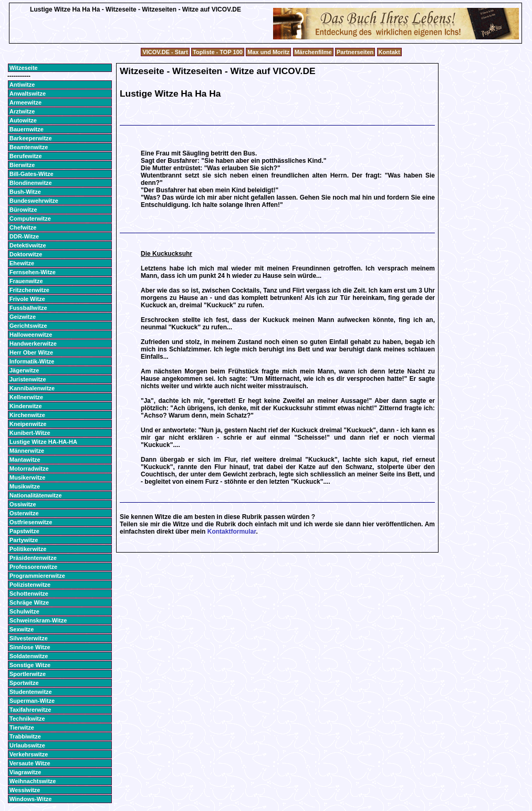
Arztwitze (22, 111)
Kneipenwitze (28, 424)
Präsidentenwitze (33, 558)
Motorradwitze (29, 469)
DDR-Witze (24, 236)
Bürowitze (23, 210)
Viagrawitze (25, 772)
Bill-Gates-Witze (32, 174)
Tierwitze (22, 727)
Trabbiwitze (25, 736)
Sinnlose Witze (30, 647)
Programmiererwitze (37, 576)
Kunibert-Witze (30, 433)
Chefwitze (23, 227)
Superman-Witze (32, 701)
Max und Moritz (268, 52)
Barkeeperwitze (31, 138)
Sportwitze (24, 683)
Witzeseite (24, 68)
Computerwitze (30, 219)
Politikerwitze (28, 549)
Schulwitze (24, 611)
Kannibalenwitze (32, 388)
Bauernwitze (27, 129)
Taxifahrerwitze (30, 710)
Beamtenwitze (29, 147)
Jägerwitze (24, 370)
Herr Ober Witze (31, 352)
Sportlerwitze (28, 674)
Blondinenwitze (31, 183)
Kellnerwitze (26, 397)
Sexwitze (22, 629)
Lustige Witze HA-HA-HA (43, 442)
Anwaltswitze (28, 93)
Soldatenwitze (29, 656)
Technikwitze (27, 719)
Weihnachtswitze (33, 781)
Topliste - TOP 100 (218, 52)
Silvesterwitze (29, 638)
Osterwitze (24, 513)
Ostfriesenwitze (31, 522)
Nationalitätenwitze (36, 495)
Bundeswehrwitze (34, 201)
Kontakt (389, 52)
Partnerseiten (355, 52)
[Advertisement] (135, 39)
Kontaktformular (232, 532)
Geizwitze (23, 317)
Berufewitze (26, 156)
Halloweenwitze (31, 335)
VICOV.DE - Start (165, 52)
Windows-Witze (30, 799)
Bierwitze (22, 165)
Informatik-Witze (32, 361)
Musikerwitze (27, 477)
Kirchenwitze (27, 415)
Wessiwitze (25, 790)
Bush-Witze (25, 192)
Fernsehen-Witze (33, 272)
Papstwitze (24, 531)
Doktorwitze (26, 254)
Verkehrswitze (29, 754)
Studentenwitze (31, 692)
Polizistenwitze (30, 585)
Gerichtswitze (28, 326)
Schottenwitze (29, 594)
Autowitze (23, 120)
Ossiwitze (23, 504)
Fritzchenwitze (29, 290)
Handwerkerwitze (33, 344)
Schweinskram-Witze (38, 620)
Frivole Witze (27, 299)
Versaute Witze (30, 763)
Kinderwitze (26, 406)
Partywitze (24, 540)
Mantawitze (25, 460)
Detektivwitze (28, 245)
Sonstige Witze (30, 665)
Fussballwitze (28, 308)
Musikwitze (25, 486)
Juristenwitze (28, 379)
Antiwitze (22, 85)
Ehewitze (22, 263)
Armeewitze (25, 102)
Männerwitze (27, 451)
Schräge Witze (29, 602)
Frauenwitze (26, 281)
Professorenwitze (33, 567)
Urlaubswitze (27, 745)
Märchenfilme (313, 52)
